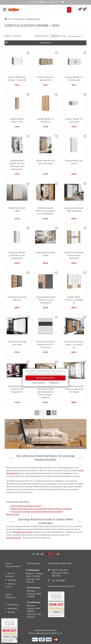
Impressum (13, 609)
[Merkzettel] (28, 53)
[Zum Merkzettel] (80, 10)
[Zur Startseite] (6, 19)
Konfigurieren (54, 383)
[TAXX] (10, 19)
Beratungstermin (14, 538)
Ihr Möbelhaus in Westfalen (60, 564)
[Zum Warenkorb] (85, 10)
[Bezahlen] (56, 2)
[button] (45, 43)
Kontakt (11, 612)
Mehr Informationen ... (56, 374)
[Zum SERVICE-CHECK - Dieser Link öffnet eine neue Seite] (9, 631)
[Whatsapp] (31, 2)
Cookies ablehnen (39, 383)
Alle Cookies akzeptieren (45, 378)
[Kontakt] (59, 2)
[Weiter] (54, 413)
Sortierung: (61, 36)
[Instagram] (34, 2)
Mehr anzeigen (13, 515)
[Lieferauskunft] (63, 2)
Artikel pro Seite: (42, 36)
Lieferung (12, 580)
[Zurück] (37, 413)
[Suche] (47, 10)
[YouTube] (41, 2)
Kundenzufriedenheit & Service (62, 586)
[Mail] (49, 2)
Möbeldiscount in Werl (23, 532)
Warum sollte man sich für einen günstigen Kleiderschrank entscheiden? (42, 509)
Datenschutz (13, 605)
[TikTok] (38, 2)
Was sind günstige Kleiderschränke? (26, 506)
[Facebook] (27, 2)
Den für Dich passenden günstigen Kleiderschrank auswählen (37, 512)
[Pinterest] (45, 2)
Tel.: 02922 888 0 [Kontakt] (59, 581)
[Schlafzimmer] (19, 19)
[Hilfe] (53, 2)
